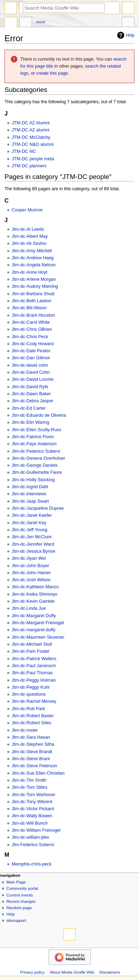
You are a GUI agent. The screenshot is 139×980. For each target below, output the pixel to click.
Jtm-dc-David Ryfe (30, 387)
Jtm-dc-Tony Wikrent (32, 802)
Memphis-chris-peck (32, 864)
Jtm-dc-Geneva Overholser (38, 458)
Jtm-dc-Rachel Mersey (34, 701)
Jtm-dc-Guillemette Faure (37, 472)
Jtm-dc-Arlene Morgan (34, 279)
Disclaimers (110, 972)
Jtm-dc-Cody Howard (33, 344)
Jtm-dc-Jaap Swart (30, 501)
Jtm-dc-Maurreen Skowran (38, 637)
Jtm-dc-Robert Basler (33, 716)
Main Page (16, 882)
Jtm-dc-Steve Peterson (34, 766)
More (41, 22)
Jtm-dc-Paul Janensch (34, 666)
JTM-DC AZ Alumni (31, 123)
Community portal (22, 888)
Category (11, 23)
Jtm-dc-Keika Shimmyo (34, 594)
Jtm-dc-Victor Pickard (33, 809)
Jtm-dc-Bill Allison (29, 308)
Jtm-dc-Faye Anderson (34, 444)
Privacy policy (32, 972)
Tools (128, 23)
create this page (52, 73)
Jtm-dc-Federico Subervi (36, 451)
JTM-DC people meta (33, 159)
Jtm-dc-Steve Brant (31, 759)
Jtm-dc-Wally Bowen (32, 816)
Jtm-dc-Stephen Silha (33, 744)
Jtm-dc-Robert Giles (31, 723)
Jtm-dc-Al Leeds (28, 229)
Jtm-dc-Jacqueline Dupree (38, 508)
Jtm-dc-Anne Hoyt (30, 272)
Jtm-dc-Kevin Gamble (33, 601)
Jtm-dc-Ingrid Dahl (30, 487)
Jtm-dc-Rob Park (28, 709)
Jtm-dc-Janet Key (29, 523)
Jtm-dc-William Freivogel (36, 830)
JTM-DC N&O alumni (33, 144)
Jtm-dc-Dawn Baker (31, 394)
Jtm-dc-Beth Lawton (31, 301)
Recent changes (21, 901)
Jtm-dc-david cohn (30, 365)
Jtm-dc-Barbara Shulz (33, 294)
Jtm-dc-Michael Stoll (32, 644)
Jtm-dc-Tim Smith (29, 780)
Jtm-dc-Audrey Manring (35, 286)
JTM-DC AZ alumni (30, 130)
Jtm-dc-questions (29, 694)
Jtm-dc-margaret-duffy (34, 630)
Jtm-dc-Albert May (30, 236)
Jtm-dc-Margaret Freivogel (38, 623)
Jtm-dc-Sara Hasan (31, 737)
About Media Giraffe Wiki (72, 972)
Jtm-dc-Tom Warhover (33, 795)
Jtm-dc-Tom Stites (30, 787)
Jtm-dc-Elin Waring (30, 422)
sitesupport (16, 920)
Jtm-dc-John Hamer (31, 573)
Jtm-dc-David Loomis (33, 379)
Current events (20, 895)
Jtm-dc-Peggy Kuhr (31, 687)
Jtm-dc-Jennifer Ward (33, 544)
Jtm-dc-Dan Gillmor (31, 358)
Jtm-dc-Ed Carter (29, 408)
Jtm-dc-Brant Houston (33, 315)
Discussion (26, 23)
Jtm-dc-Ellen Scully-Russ (36, 430)
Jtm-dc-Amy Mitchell (32, 251)
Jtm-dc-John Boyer (30, 566)
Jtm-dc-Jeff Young (29, 530)
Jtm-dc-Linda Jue (29, 608)
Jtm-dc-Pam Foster (31, 651)
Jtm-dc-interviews (29, 494)
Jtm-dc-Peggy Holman (34, 680)
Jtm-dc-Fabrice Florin (33, 437)
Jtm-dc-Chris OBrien (32, 329)
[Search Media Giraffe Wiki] (64, 8)
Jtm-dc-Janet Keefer (32, 515)
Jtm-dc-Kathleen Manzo (35, 587)
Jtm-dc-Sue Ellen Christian (38, 773)
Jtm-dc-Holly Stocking (33, 480)
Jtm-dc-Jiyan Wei (29, 558)
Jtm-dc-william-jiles (30, 837)
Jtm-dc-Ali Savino (29, 243)
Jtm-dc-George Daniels (34, 465)
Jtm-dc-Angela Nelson (34, 265)
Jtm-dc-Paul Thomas (32, 673)
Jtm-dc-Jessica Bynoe (33, 551)
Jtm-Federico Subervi (33, 845)
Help (125, 35)
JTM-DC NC (24, 151)
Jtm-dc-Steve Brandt (32, 752)
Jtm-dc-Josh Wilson (31, 580)
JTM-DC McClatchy (31, 137)
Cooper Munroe (27, 210)
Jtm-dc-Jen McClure (32, 537)
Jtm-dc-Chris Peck (30, 337)
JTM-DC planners (29, 166)
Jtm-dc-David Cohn (31, 372)
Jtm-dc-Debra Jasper (32, 401)
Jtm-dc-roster (25, 730)
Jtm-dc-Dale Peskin (31, 351)
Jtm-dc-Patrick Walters (34, 659)
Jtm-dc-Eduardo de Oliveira (39, 415)
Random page (19, 908)
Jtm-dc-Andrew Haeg (33, 258)
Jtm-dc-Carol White (31, 322)
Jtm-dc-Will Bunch (30, 823)
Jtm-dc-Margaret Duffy (34, 616)
